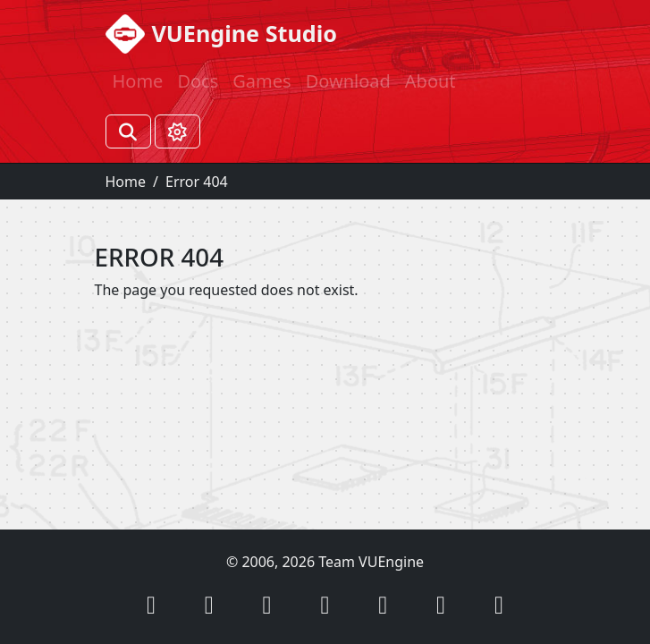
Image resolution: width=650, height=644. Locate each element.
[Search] (128, 131)
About (431, 81)
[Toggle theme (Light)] (177, 131)
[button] (152, 605)
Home (138, 81)
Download (348, 81)
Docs (198, 81)
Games (262, 81)
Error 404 (197, 182)
